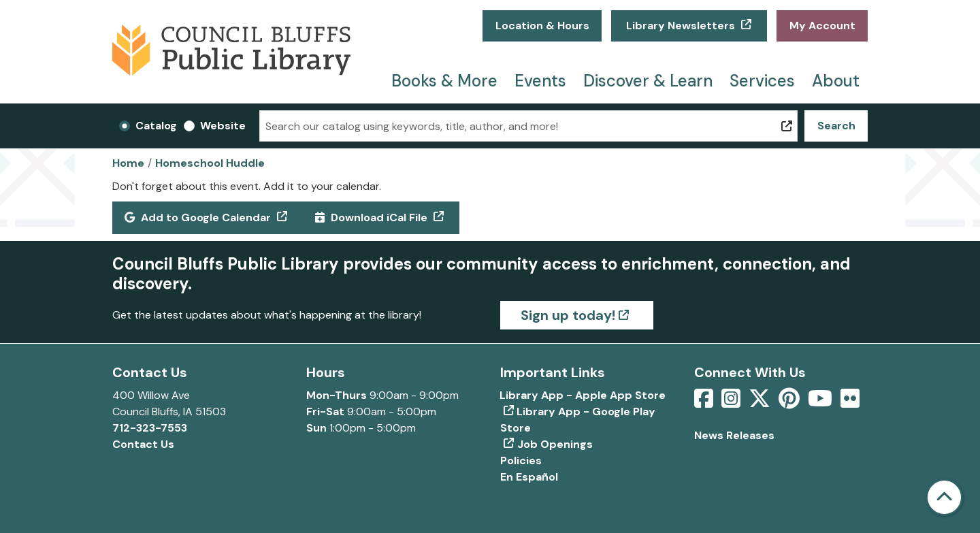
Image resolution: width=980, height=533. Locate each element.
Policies (521, 461)
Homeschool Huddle (210, 163)
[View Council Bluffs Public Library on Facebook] (705, 403)
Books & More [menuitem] (444, 81)
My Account (822, 26)
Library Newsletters (681, 26)
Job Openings (555, 444)
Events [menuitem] (540, 81)
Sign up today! (568, 315)
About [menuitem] (836, 81)
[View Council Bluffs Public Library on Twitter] (761, 403)
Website (223, 126)
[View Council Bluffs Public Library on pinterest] (790, 403)
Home (128, 163)
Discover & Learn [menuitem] (648, 81)
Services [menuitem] (762, 81)
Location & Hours (542, 26)
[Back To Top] (944, 497)
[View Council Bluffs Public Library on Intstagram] (732, 403)
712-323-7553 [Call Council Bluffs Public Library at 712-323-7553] (150, 428)
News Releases (734, 435)
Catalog (156, 126)
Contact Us (143, 444)
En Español (529, 477)
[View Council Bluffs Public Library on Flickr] (850, 403)
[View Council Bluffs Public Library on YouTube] (821, 403)
